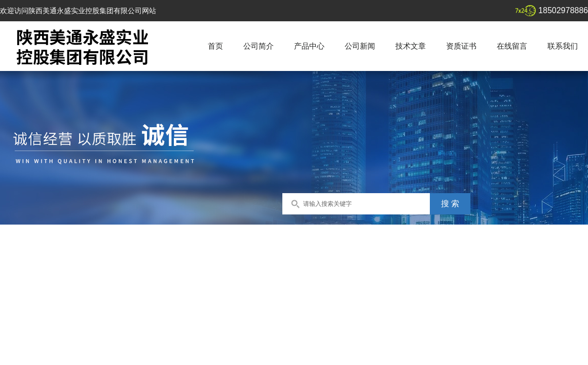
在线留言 (512, 46)
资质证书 (461, 46)
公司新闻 (360, 46)
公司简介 (259, 46)
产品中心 (309, 46)
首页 (215, 46)
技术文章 (411, 46)
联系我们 (563, 46)
